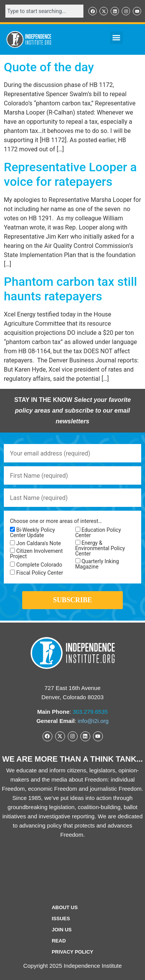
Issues (61, 919)
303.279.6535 (90, 712)
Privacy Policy (72, 952)
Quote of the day (49, 67)
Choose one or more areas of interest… (56, 521)
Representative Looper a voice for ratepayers (70, 174)
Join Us (62, 930)
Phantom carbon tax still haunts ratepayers (70, 289)
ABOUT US (65, 907)
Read (59, 941)
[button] (116, 38)
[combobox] (44, 11)
